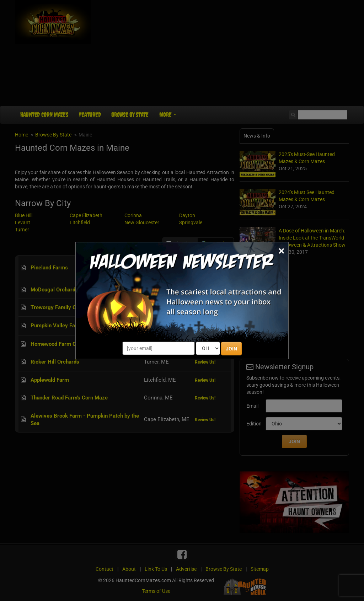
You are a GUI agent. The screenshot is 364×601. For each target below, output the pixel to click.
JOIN (231, 349)
